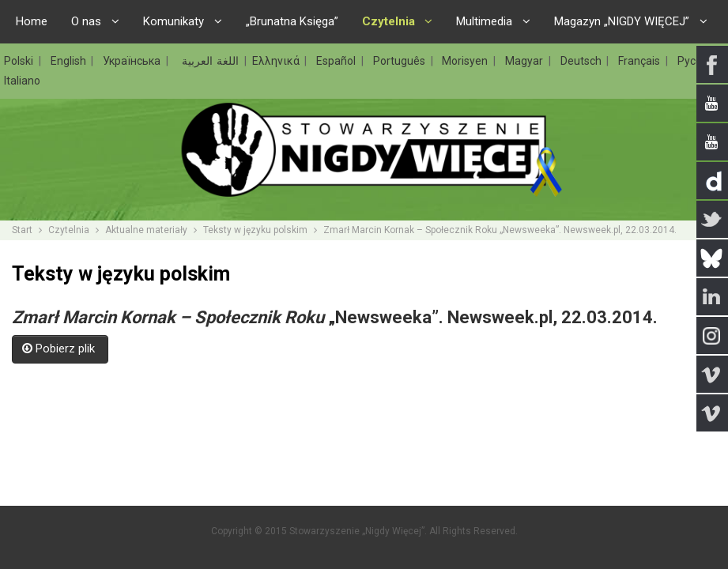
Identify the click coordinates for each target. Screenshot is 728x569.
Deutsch (583, 61)
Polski (21, 61)
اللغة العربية (208, 61)
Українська (134, 61)
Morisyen (467, 61)
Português (401, 61)
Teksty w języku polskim (255, 230)
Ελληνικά (278, 61)
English (70, 61)
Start (22, 230)
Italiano (22, 81)
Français (641, 61)
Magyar (526, 61)
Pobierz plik (60, 349)
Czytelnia (69, 230)
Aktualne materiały (146, 230)
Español (338, 61)
